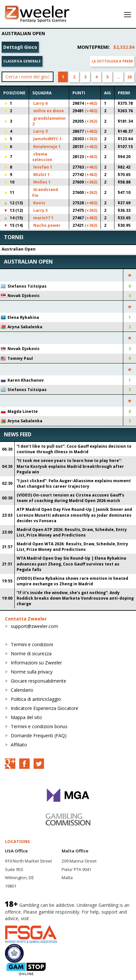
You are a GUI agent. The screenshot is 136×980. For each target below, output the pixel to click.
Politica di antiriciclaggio (36, 699)
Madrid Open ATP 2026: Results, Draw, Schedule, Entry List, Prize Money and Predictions (72, 532)
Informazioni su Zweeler (36, 663)
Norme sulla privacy (32, 672)
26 (129, 77)
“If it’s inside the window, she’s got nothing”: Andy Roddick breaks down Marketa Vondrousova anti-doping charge (75, 598)
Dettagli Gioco (20, 47)
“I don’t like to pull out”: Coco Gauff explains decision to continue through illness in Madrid (74, 449)
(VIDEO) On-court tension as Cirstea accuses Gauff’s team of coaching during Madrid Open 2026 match (70, 498)
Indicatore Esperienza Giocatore (45, 708)
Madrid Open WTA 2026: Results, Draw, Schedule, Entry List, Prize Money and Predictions (72, 547)
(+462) (91, 103)
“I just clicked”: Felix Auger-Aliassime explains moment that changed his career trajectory (74, 483)
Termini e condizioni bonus (39, 726)
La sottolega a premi (112, 61)
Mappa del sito (26, 717)
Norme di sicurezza (31, 653)
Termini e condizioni (32, 644)
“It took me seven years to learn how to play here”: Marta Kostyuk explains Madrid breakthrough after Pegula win (70, 466)
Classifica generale (22, 61)
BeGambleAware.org (54, 918)
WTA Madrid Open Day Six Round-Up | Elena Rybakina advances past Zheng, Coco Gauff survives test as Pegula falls (71, 564)
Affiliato (19, 745)
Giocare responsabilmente (38, 681)
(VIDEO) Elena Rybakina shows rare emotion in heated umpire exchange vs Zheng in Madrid (72, 581)
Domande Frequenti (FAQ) (39, 735)
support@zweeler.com (34, 626)
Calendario (22, 690)
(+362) (91, 121)
